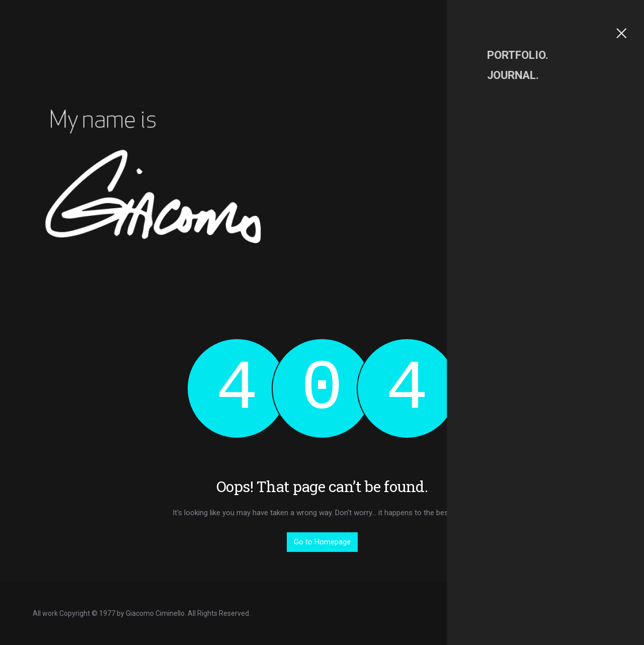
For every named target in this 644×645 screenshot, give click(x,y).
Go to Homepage (322, 542)
